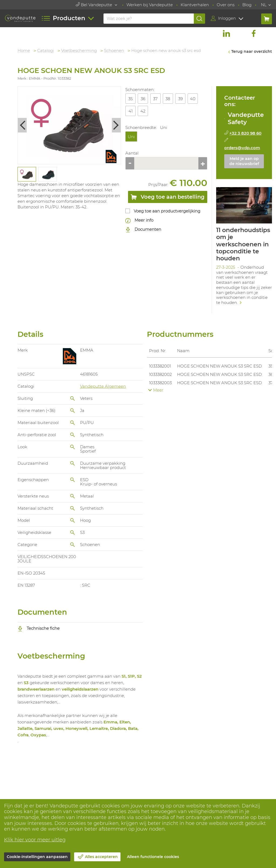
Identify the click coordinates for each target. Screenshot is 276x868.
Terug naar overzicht (252, 51)
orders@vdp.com (242, 148)
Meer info (139, 220)
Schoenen (114, 50)
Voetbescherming (79, 50)
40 (193, 99)
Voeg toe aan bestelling (168, 198)
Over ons (226, 5)
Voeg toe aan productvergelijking (167, 211)
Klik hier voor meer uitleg (35, 840)
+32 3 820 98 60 (245, 133)
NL (264, 5)
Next (116, 125)
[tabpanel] (27, 174)
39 (180, 99)
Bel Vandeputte (94, 5)
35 (130, 99)
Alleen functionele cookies (153, 857)
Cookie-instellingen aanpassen (37, 857)
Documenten (143, 230)
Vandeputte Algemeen (103, 386)
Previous (22, 125)
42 (143, 111)
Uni (131, 137)
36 (143, 99)
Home (24, 50)
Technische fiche (39, 628)
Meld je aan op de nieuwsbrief (244, 161)
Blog (247, 5)
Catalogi (46, 50)
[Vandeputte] (20, 18)
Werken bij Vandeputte (150, 5)
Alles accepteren (101, 857)
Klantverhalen (195, 5)
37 (155, 99)
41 (131, 111)
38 (168, 99)
